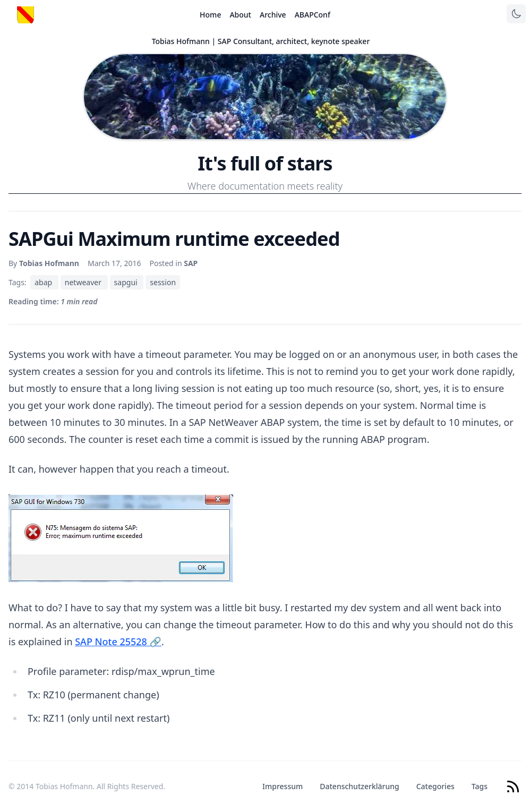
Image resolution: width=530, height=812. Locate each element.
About (240, 15)
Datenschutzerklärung (359, 786)
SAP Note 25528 (118, 642)
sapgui (127, 282)
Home (210, 15)
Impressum (283, 786)
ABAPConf (313, 15)
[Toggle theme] (516, 14)
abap (44, 282)
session (163, 282)
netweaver (84, 282)
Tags (480, 786)
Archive (273, 15)
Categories (435, 786)
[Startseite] (25, 15)
